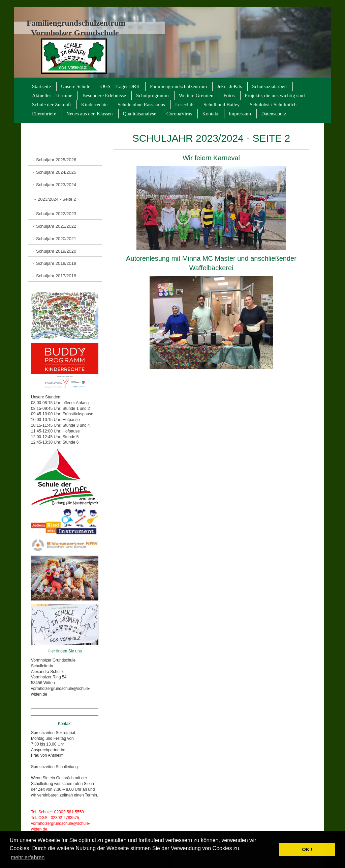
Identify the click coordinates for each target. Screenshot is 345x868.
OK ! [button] (307, 849)
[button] (272, 849)
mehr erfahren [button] (28, 857)
